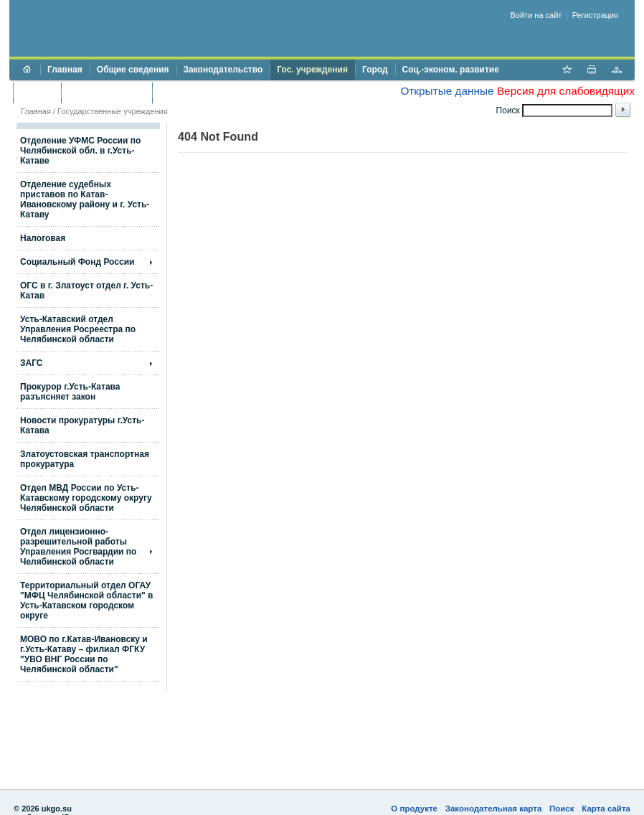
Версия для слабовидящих (566, 91)
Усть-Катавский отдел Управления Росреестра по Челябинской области (78, 329)
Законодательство (223, 70)
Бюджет (37, 93)
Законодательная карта (494, 809)
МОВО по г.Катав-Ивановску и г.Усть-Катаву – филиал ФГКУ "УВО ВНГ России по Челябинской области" (84, 654)
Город (375, 70)
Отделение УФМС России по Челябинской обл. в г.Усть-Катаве (80, 151)
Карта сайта (606, 809)
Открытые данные (447, 91)
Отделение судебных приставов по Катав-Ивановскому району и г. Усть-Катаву (85, 199)
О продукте (414, 809)
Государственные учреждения (113, 111)
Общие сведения (133, 70)
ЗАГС (32, 363)
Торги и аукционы (106, 93)
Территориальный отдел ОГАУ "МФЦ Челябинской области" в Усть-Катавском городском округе (86, 600)
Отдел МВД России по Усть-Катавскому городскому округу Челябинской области (86, 498)
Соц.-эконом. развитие (451, 70)
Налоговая (43, 238)
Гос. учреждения (312, 70)
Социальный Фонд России (77, 262)
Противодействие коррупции (221, 93)
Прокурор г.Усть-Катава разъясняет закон (70, 392)
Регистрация (595, 15)
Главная (65, 70)
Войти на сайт (536, 15)
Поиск (562, 809)
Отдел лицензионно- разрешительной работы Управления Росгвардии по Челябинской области (78, 547)
